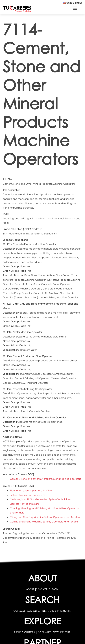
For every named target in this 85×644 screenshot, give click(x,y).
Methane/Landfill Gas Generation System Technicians (40, 499)
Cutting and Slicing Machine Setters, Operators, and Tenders (44, 522)
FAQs (55, 589)
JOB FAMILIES (44, 632)
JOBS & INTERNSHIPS (60, 611)
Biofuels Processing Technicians (27, 495)
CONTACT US (43, 589)
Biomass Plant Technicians (25, 504)
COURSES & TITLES (37, 611)
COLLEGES (19, 611)
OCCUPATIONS (61, 632)
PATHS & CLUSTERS (25, 632)
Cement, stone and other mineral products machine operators (45, 479)
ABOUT (30, 589)
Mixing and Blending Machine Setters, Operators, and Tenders (45, 517)
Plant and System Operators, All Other (31, 490)
